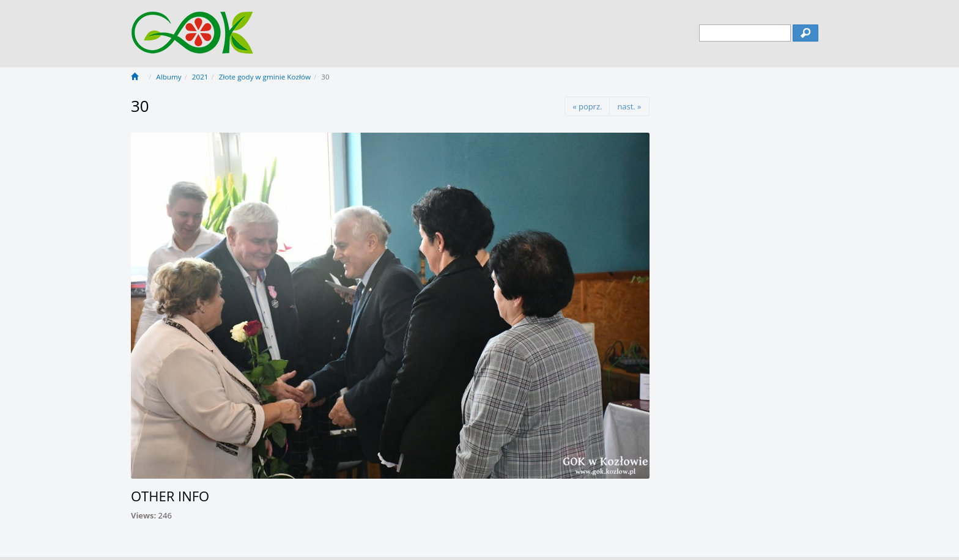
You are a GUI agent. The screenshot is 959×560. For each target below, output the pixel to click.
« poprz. (587, 106)
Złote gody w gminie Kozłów (265, 77)
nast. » (629, 106)
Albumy (168, 77)
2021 (200, 77)
